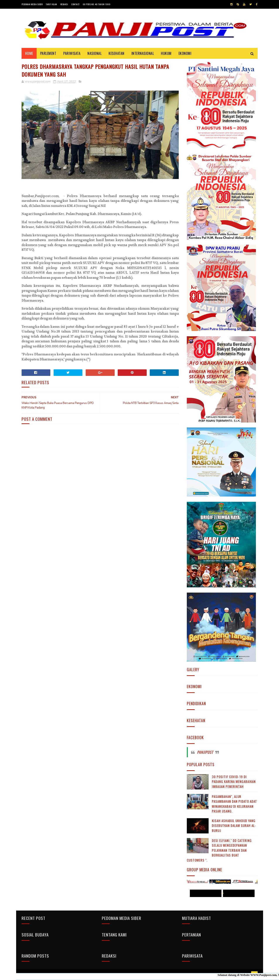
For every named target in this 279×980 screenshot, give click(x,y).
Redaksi (64, 4)
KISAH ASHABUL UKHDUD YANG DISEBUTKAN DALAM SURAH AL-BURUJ (234, 825)
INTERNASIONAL (143, 53)
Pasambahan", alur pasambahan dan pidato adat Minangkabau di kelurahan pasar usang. (234, 804)
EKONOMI (185, 53)
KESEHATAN (117, 53)
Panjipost (205, 752)
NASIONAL (94, 53)
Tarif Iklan (51, 4)
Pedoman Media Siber (32, 4)
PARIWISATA (72, 53)
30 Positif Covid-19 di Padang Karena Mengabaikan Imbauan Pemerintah (234, 781)
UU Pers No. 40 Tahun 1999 (97, 4)
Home (29, 53)
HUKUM (166, 53)
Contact (75, 4)
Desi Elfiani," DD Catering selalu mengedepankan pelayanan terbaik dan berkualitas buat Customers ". (219, 850)
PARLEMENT (48, 53)
